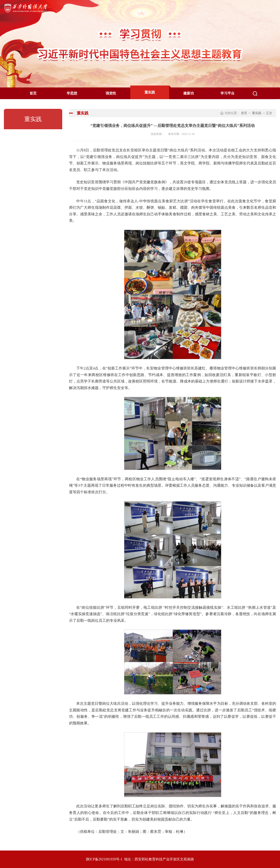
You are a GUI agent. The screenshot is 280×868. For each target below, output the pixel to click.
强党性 (111, 93)
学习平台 (227, 93)
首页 (33, 93)
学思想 (72, 93)
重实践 (150, 92)
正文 (269, 113)
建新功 (189, 93)
